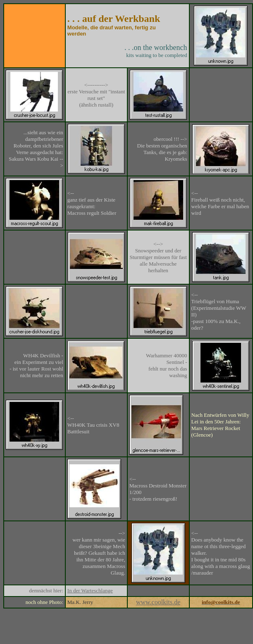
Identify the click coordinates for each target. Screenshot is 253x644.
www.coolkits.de (158, 602)
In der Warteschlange (90, 591)
